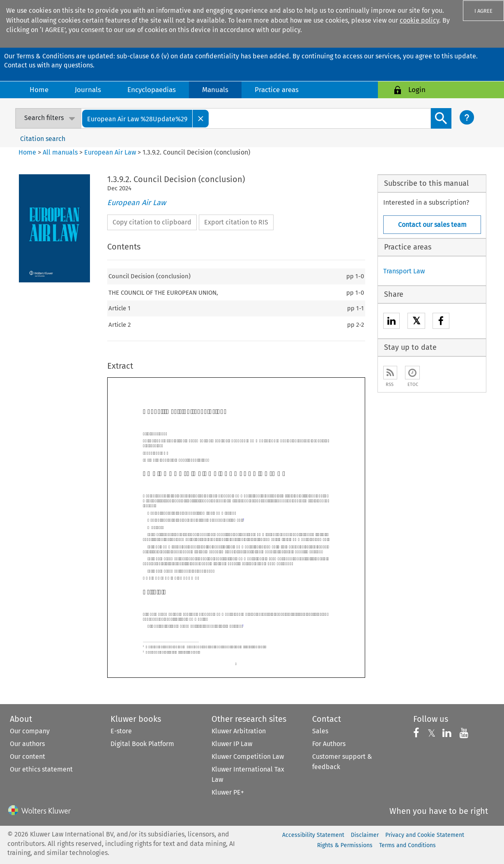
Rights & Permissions (345, 845)
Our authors (27, 744)
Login (417, 90)
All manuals (60, 152)
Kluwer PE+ (228, 792)
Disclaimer (365, 835)
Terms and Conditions (407, 845)
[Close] (201, 119)
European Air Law (110, 152)
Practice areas (277, 90)
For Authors (329, 744)
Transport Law (404, 271)
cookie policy (419, 20)
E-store (121, 731)
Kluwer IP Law (232, 744)
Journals (88, 90)
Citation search (43, 139)
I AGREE (483, 11)
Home (39, 90)
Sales (320, 731)
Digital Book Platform (142, 744)
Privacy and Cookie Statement (425, 835)
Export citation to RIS (236, 222)
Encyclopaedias (152, 90)
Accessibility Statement (313, 835)
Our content (28, 757)
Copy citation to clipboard (152, 222)
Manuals (215, 90)
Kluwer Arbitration (239, 731)
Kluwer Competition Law (248, 757)
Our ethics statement (41, 769)
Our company (30, 731)
